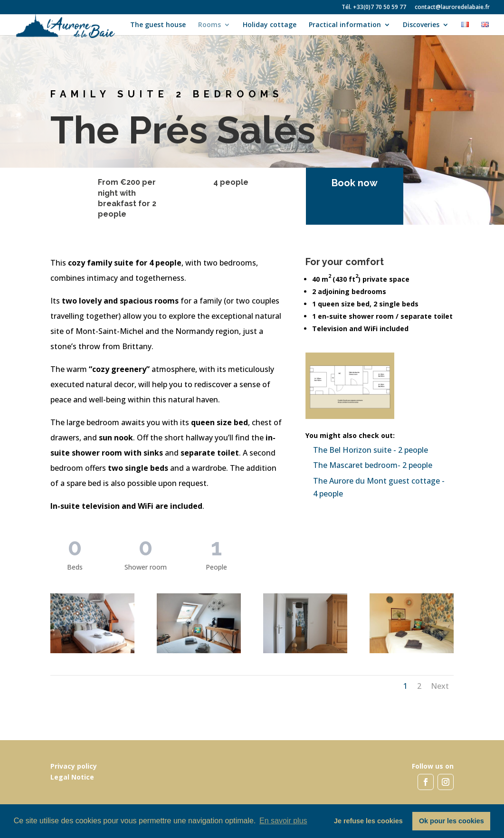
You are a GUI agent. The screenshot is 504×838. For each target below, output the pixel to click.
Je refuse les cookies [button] (368, 821)
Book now (347, 183)
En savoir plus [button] (283, 821)
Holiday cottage (270, 25)
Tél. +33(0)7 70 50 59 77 (374, 8)
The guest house (158, 25)
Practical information (345, 25)
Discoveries (421, 25)
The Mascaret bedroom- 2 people (373, 465)
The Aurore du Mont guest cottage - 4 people (379, 487)
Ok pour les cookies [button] (452, 821)
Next (440, 686)
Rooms (209, 25)
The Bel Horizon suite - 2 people (371, 450)
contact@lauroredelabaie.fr (452, 8)
